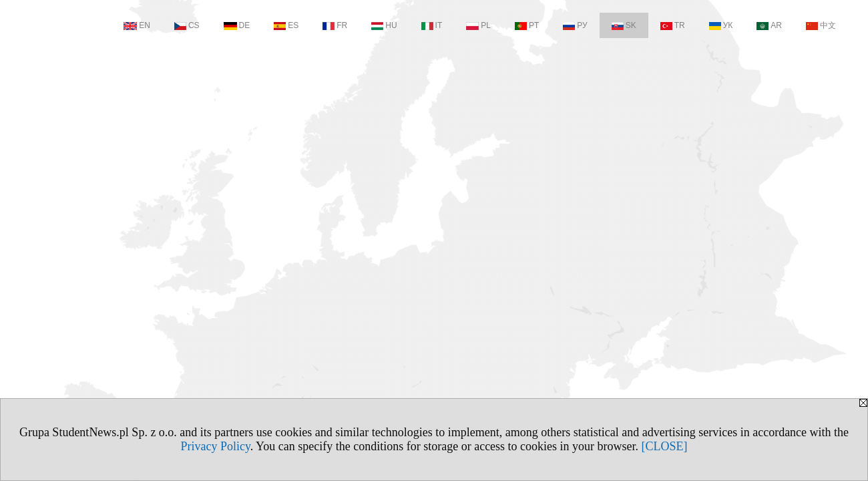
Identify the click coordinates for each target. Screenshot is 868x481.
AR (769, 25)
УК (721, 25)
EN (137, 25)
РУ (575, 25)
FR (335, 25)
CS (187, 25)
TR (673, 25)
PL (478, 25)
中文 (821, 25)
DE (237, 25)
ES (286, 25)
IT (432, 25)
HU (384, 25)
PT (527, 25)
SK (624, 25)
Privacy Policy (215, 446)
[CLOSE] (665, 446)
